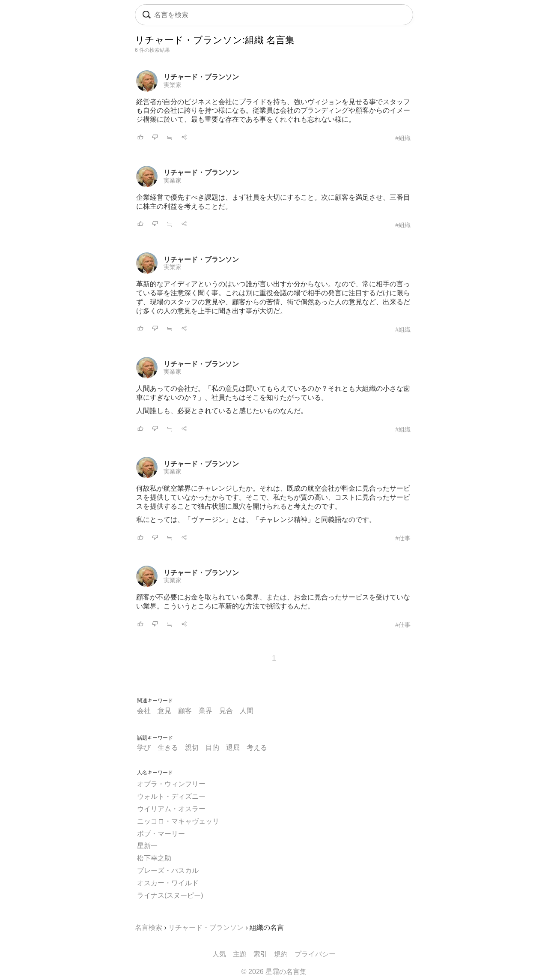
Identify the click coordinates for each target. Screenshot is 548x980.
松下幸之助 (154, 858)
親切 (192, 748)
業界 (205, 711)
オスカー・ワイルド (168, 883)
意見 (164, 711)
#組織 (403, 138)
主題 (240, 954)
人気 (219, 954)
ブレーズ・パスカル (168, 871)
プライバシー (315, 954)
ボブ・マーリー (161, 834)
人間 (247, 711)
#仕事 (403, 538)
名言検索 (149, 928)
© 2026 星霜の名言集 (274, 972)
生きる (168, 748)
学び (144, 748)
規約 (281, 954)
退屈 (233, 748)
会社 (144, 711)
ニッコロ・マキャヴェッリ (178, 821)
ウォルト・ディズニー (171, 796)
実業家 (173, 85)
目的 (212, 748)
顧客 (185, 711)
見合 (226, 711)
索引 (260, 954)
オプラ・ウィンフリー (171, 784)
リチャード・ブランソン (201, 77)
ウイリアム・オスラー (171, 809)
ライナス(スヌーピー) (170, 895)
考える (257, 748)
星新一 (147, 846)
